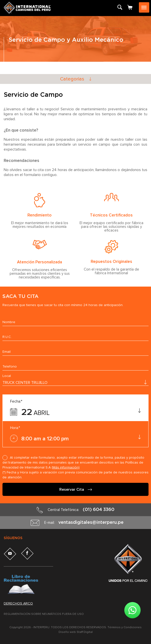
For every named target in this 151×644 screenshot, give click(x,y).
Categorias (72, 79)
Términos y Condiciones (125, 627)
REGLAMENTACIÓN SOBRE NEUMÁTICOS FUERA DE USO (44, 614)
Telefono (10, 367)
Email (7, 352)
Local (7, 376)
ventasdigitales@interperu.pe (91, 523)
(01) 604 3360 (99, 510)
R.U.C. (7, 337)
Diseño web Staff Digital (76, 632)
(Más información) (66, 468)
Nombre (9, 322)
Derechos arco (18, 604)
